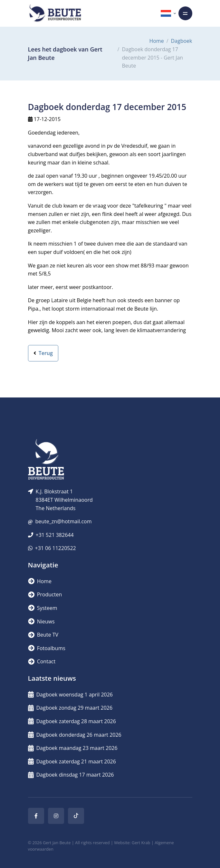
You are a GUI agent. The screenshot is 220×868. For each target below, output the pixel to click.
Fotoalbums (47, 648)
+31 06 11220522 (56, 548)
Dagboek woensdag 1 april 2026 (70, 695)
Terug (43, 353)
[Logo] (55, 13)
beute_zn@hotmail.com (63, 521)
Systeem (43, 608)
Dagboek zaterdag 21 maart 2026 (72, 761)
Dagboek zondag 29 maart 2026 (70, 708)
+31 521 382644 (55, 535)
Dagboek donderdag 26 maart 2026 (75, 735)
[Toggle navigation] (185, 13)
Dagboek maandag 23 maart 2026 (73, 748)
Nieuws (41, 621)
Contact (42, 661)
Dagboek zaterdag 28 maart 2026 (72, 721)
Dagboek (182, 41)
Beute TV (43, 635)
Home (156, 41)
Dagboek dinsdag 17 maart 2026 (71, 775)
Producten (45, 594)
